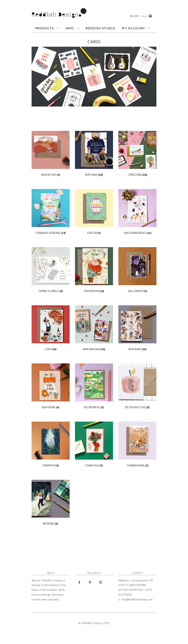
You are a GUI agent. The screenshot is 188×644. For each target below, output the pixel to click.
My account (133, 29)
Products (45, 29)
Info (70, 29)
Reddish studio (100, 29)
